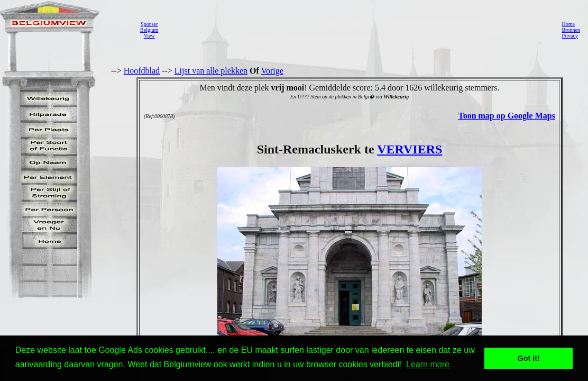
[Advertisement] (357, 30)
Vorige (272, 71)
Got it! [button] (529, 358)
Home (568, 24)
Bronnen (571, 30)
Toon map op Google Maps (506, 116)
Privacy (570, 36)
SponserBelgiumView (149, 30)
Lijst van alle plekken (211, 71)
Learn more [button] (428, 364)
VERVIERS (410, 149)
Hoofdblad (142, 71)
